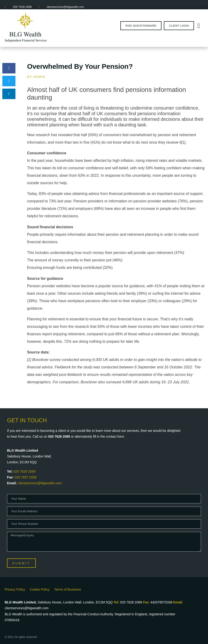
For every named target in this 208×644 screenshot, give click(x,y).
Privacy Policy (15, 589)
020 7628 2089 (24, 471)
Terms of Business (68, 589)
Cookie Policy (40, 589)
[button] (9, 68)
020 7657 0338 (26, 477)
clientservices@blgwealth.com (40, 483)
